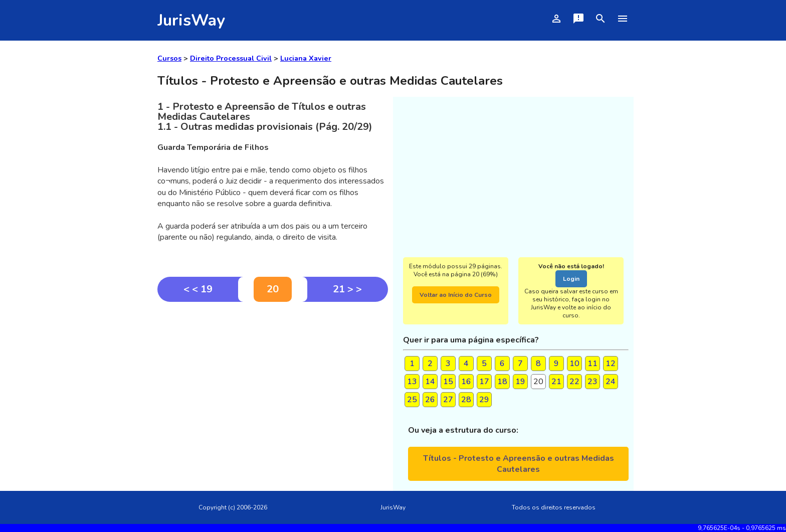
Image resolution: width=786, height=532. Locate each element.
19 (520, 382)
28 (466, 400)
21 (556, 382)
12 (611, 364)
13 (412, 382)
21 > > (347, 289)
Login (571, 279)
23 (593, 382)
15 (448, 382)
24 (611, 382)
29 (484, 400)
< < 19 (198, 289)
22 (574, 382)
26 (430, 400)
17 (484, 382)
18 (502, 382)
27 (448, 400)
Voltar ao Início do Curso (456, 295)
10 (574, 364)
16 (466, 382)
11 (593, 364)
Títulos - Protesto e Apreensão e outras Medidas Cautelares (519, 464)
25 (412, 400)
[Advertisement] (273, 377)
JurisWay (191, 20)
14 (430, 382)
